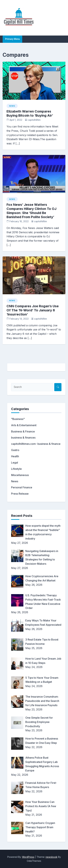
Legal (15, 463)
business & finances (23, 438)
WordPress (28, 857)
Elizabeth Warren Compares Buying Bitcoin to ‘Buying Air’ (30, 113)
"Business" (18, 419)
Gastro (15, 450)
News (12, 106)
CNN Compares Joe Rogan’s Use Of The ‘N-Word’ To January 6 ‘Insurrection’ (33, 310)
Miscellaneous (20, 475)
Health (15, 456)
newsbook (51, 857)
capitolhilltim (34, 120)
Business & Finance (23, 431)
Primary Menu (12, 39)
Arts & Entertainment (24, 425)
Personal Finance (22, 487)
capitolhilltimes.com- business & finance (36, 444)
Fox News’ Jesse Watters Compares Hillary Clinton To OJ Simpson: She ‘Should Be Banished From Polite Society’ (31, 211)
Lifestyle (16, 469)
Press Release (20, 494)
